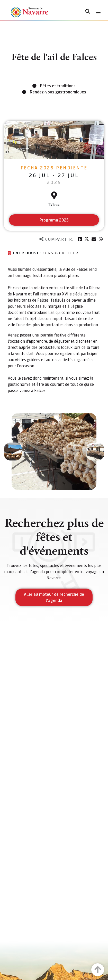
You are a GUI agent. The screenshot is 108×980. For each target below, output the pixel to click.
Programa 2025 (54, 220)
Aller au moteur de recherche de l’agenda (54, 597)
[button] (13, 451)
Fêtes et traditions (58, 86)
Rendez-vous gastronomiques (58, 92)
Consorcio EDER (61, 253)
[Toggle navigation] (98, 12)
